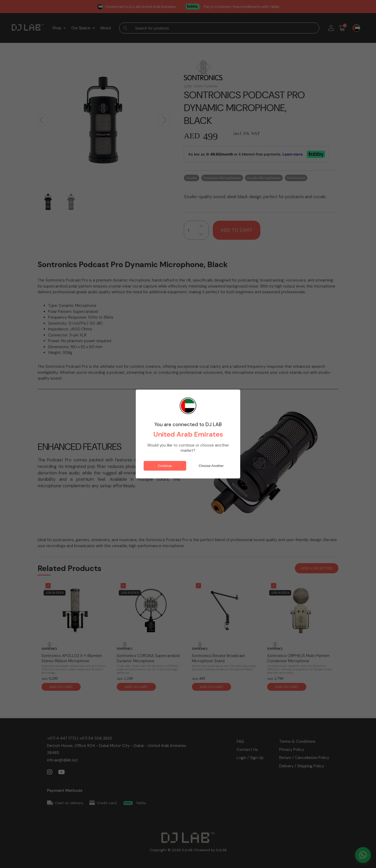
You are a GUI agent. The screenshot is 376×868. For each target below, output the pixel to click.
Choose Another (211, 466)
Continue (165, 466)
